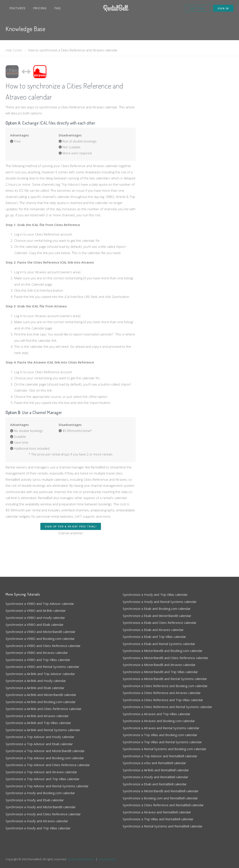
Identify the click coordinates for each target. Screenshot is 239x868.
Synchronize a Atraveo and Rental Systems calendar (161, 723)
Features (17, 8)
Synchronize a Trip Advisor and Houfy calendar (40, 732)
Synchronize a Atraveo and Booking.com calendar (159, 716)
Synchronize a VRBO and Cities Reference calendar (43, 641)
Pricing (40, 8)
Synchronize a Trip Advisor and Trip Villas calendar (43, 774)
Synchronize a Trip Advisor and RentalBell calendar (160, 751)
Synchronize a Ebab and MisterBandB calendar (157, 611)
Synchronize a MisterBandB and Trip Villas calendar (160, 667)
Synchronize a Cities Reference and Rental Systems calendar (167, 702)
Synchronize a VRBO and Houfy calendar (35, 613)
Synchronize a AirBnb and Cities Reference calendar (44, 704)
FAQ (58, 8)
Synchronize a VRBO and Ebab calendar (35, 620)
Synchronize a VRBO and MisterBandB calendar (41, 627)
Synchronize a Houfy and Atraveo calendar (37, 816)
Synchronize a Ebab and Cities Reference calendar (160, 618)
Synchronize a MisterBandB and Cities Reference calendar (166, 653)
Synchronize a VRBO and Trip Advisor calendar (40, 599)
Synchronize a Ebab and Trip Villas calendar (154, 632)
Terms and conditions (81, 855)
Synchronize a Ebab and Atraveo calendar (153, 625)
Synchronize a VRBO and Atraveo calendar (37, 648)
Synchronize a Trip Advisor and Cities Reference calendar (48, 760)
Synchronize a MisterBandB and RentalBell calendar (161, 786)
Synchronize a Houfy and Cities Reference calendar (43, 810)
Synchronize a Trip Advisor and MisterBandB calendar (45, 746)
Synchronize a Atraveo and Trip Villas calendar (157, 709)
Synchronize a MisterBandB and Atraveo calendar (159, 660)
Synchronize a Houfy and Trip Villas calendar (38, 824)
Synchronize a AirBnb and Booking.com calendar (41, 697)
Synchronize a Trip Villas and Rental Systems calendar (162, 737)
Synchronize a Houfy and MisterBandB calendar (41, 802)
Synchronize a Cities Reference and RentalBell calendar (163, 800)
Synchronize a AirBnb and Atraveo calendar (37, 711)
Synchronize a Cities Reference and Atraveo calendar (162, 688)
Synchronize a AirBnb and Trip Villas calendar (38, 718)
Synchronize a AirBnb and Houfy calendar (36, 676)
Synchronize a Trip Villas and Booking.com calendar (160, 730)
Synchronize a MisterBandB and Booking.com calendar (163, 646)
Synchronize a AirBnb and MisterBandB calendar (41, 690)
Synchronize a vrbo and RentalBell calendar (154, 758)
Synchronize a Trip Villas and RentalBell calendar (158, 814)
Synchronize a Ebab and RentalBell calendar (155, 779)
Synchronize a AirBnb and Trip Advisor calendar (40, 669)
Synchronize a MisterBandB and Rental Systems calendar (165, 674)
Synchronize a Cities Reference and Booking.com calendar (165, 681)
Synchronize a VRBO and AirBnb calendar (36, 606)
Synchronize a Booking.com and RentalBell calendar (160, 794)
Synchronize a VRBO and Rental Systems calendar (42, 662)
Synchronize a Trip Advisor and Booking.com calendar (45, 753)
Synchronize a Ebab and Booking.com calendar (157, 604)
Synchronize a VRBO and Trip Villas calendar (38, 655)
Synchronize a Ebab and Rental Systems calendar (159, 639)
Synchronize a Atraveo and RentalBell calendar (157, 808)
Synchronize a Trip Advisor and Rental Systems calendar (47, 781)
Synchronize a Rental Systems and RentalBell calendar (163, 822)
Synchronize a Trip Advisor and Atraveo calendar (41, 767)
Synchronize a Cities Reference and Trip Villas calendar (163, 695)
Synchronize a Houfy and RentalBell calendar (156, 772)
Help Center (14, 50)
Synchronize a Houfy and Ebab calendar (35, 795)
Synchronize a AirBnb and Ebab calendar (35, 683)
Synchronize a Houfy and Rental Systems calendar (160, 597)
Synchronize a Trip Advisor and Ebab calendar (39, 739)
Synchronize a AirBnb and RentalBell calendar (156, 765)
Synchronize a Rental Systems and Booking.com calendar (165, 744)
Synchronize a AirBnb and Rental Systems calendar (43, 725)
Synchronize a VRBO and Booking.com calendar (40, 634)
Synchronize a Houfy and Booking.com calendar (40, 788)
